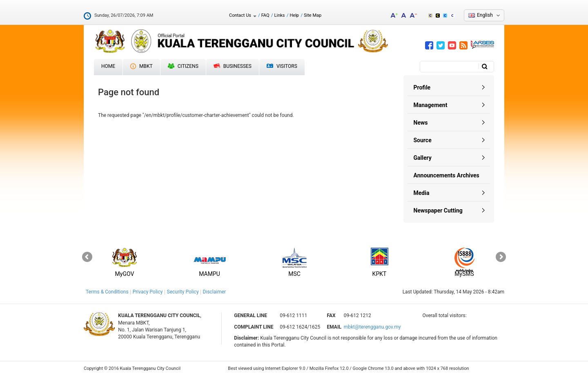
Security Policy (183, 292)
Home (108, 66)
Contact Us (243, 15)
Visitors (282, 66)
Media (422, 193)
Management (431, 105)
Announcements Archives (447, 175)
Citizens (183, 66)
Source (423, 140)
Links (280, 15)
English (485, 15)
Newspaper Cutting (438, 210)
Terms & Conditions (107, 292)
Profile (422, 87)
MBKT (141, 66)
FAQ (265, 15)
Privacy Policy (148, 292)
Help (294, 15)
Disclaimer (215, 292)
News (421, 123)
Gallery (423, 158)
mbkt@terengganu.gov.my (372, 327)
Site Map (313, 15)
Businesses (233, 66)
